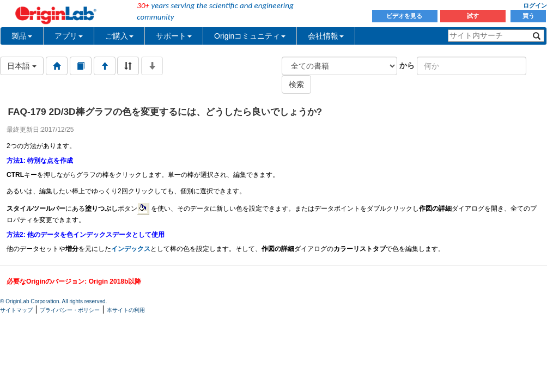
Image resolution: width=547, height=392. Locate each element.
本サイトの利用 (126, 310)
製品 (22, 36)
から (407, 65)
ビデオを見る (405, 16)
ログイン (535, 5)
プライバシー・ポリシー (70, 310)
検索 (296, 84)
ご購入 (119, 36)
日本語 (22, 66)
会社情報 (326, 36)
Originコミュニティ (250, 36)
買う (528, 16)
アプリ (69, 36)
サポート (174, 36)
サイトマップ (16, 310)
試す (473, 16)
